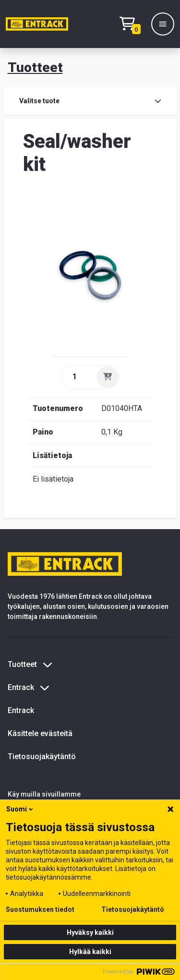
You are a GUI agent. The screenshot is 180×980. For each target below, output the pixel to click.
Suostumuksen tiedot (40, 909)
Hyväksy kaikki (90, 932)
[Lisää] (108, 377)
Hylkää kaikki (90, 952)
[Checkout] (132, 24)
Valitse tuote (90, 101)
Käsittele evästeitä (40, 733)
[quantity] (78, 377)
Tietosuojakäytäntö (42, 756)
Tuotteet (35, 67)
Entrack (21, 710)
